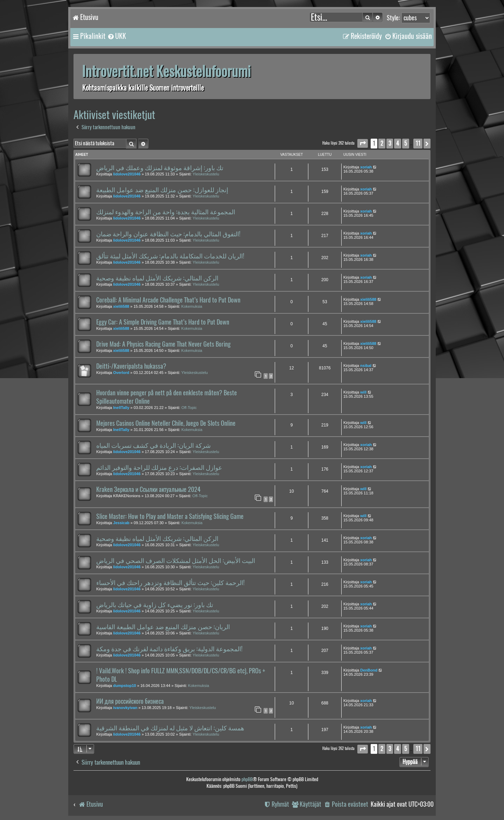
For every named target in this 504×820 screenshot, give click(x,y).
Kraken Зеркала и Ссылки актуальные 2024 (148, 489)
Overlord (121, 373)
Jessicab (121, 523)
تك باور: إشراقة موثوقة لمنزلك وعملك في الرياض (160, 168)
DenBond (369, 670)
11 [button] (418, 143)
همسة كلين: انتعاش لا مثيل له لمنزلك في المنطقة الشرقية (170, 728)
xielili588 (121, 306)
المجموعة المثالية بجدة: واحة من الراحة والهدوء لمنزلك (166, 212)
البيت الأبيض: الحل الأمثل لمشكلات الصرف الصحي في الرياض (176, 561)
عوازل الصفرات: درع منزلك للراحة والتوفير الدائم (159, 467)
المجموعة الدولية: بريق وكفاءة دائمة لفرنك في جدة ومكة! (169, 649)
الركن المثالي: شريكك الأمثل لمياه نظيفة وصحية (157, 278)
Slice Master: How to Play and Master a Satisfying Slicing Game (170, 516)
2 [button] (382, 143)
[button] (363, 143)
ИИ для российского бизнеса (130, 701)
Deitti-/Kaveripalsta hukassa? (131, 366)
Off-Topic (189, 408)
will (363, 392)
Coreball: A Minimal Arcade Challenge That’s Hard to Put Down (168, 300)
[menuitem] (117, 36)
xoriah (366, 167)
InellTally (121, 408)
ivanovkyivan (125, 708)
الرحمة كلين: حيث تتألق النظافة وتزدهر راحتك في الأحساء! (170, 583)
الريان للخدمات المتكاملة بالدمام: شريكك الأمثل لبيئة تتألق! (170, 256)
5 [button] (406, 143)
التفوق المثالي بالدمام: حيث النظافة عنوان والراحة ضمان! (168, 234)
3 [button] (390, 143)
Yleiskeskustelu (206, 174)
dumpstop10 (124, 686)
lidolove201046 (127, 174)
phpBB (247, 779)
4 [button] (398, 143)
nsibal (366, 366)
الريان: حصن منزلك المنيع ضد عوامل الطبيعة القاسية (163, 627)
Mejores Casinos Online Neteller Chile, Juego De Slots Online (166, 423)
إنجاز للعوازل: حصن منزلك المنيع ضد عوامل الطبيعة (162, 190)
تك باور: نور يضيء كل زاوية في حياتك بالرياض (155, 605)
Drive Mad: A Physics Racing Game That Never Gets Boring (163, 344)
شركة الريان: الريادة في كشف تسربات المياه (153, 445)
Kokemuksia (192, 306)
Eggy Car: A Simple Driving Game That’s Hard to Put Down (163, 322)
